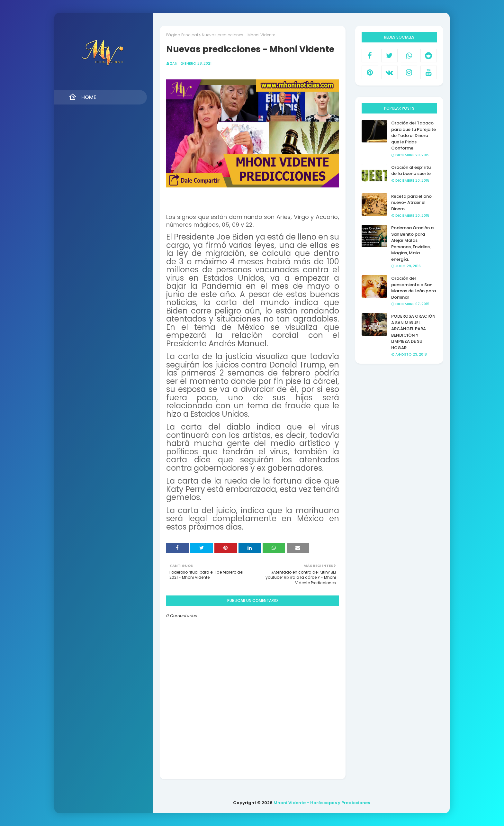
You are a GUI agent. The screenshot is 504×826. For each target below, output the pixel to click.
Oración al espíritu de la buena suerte (411, 171)
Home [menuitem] (82, 97)
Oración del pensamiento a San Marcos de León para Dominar (414, 288)
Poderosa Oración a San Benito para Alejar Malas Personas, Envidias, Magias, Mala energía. (412, 244)
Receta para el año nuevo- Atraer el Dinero (411, 203)
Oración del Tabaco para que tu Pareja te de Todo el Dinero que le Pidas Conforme (414, 136)
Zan (174, 63)
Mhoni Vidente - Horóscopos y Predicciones (322, 803)
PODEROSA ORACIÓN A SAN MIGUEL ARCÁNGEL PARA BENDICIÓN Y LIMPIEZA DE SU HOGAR (413, 332)
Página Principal (182, 35)
